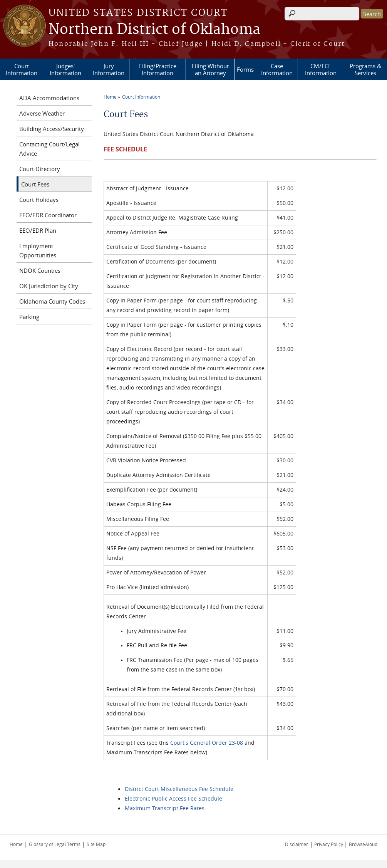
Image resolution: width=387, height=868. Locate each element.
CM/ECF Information (321, 69)
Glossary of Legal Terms (55, 844)
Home (110, 97)
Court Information (22, 69)
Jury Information (109, 69)
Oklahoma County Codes (52, 301)
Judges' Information (65, 69)
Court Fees (35, 184)
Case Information (277, 69)
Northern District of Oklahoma (154, 30)
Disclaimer (297, 844)
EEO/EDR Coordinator (48, 215)
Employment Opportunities (38, 250)
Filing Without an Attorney (210, 69)
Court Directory (40, 169)
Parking (29, 317)
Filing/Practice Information (158, 69)
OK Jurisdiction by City (49, 286)
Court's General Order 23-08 (207, 743)
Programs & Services (365, 69)
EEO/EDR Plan (38, 230)
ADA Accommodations (49, 98)
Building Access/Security (52, 129)
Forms (245, 69)
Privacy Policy (329, 844)
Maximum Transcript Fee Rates (165, 808)
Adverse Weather (42, 113)
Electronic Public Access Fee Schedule (173, 798)
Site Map (96, 844)
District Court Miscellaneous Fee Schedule (179, 789)
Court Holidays (39, 200)
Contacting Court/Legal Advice (49, 149)
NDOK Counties (40, 270)
